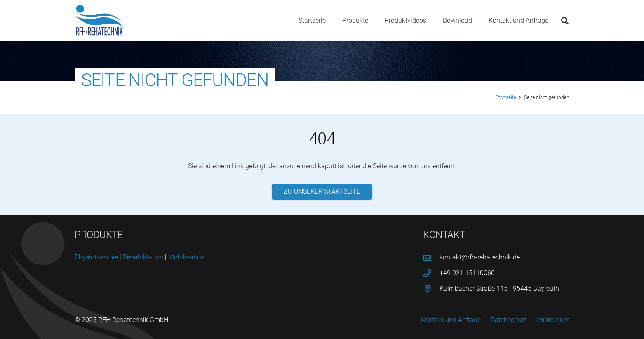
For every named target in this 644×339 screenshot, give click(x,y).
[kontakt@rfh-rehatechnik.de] (431, 258)
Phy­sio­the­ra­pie (96, 257)
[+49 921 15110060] (431, 273)
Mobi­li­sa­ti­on (186, 257)
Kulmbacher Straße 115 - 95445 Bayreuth (499, 288)
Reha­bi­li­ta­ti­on (143, 257)
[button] (565, 21)
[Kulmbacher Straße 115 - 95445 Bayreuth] (431, 289)
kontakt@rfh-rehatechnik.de (480, 257)
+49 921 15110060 (467, 273)
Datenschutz (509, 320)
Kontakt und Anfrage (451, 320)
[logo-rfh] (100, 21)
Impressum (553, 320)
